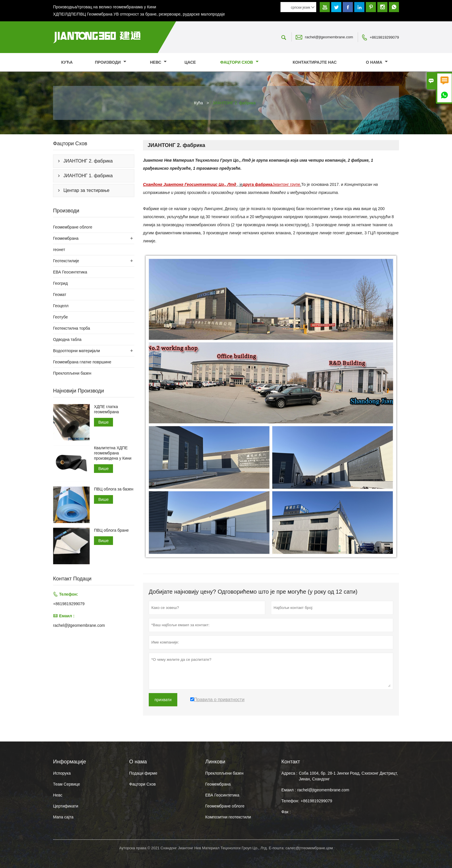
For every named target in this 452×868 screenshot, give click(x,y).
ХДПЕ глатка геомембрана (106, 409)
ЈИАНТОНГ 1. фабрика (88, 176)
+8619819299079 (384, 37)
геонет (59, 250)
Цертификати (66, 806)
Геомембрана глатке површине (82, 362)
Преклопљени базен (72, 373)
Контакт (291, 762)
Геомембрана (66, 238)
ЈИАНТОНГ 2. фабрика (88, 161)
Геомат (60, 295)
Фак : (286, 812)
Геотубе (60, 317)
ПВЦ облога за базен (114, 489)
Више (103, 422)
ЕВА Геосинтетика (70, 272)
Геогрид (60, 283)
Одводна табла (67, 339)
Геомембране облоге (73, 227)
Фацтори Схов (239, 62)
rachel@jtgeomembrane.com (329, 37)
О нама (377, 62)
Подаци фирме (143, 773)
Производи (110, 62)
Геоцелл (61, 306)
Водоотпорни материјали (77, 351)
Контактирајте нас (315, 62)
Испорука (62, 773)
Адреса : (289, 773)
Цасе (190, 62)
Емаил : (289, 790)
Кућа (67, 62)
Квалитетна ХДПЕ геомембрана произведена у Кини (113, 453)
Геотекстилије (66, 261)
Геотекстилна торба (71, 328)
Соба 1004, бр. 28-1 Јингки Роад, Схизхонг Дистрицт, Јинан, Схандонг (348, 776)
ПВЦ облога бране (111, 530)
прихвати (163, 700)
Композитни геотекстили (228, 817)
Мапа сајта (63, 817)
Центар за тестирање (86, 190)
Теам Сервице (66, 784)
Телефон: (290, 801)
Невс (158, 62)
